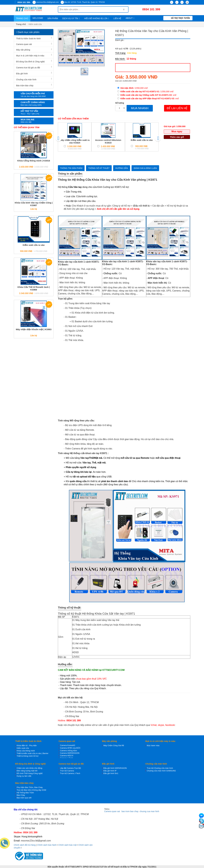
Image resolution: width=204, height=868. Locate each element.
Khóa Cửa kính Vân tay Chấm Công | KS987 (34, 204)
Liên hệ (117, 18)
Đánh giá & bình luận (145, 168)
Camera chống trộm (69, 751)
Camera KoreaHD (68, 745)
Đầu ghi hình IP (110, 771)
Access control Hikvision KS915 (108, 141)
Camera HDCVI (67, 756)
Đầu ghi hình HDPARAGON (115, 768)
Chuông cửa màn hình (26, 80)
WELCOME (38, 18)
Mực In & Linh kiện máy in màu (30, 56)
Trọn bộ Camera (67, 771)
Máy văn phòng (23, 50)
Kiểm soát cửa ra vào (34, 245)
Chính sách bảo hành (47, 845)
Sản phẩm (53, 18)
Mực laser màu (153, 745)
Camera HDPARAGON (70, 753)
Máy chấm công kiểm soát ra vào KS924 (75, 141)
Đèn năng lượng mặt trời (27, 771)
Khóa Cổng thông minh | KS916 (34, 161)
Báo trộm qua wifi (24, 798)
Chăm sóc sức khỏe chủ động (29, 768)
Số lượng (120, 103)
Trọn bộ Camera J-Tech (70, 773)
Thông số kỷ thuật (99, 168)
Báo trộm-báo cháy (25, 86)
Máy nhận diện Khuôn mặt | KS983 (34, 329)
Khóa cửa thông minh (26, 751)
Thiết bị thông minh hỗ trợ (27, 756)
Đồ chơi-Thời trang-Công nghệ (30, 773)
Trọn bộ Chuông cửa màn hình (160, 768)
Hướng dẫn (122, 168)
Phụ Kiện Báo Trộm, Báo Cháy (30, 787)
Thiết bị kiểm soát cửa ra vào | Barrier (32, 753)
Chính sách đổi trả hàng (25, 845)
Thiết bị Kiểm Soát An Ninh (29, 39)
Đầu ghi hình (22, 74)
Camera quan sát (24, 44)
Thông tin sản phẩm (71, 168)
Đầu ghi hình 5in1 (111, 773)
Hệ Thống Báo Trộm (25, 793)
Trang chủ (22, 18)
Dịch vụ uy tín (71, 18)
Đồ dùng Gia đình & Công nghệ (30, 62)
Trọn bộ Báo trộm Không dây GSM (31, 790)
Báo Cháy (21, 795)
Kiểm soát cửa (23, 748)
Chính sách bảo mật (68, 845)
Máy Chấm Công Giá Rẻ (114, 745)
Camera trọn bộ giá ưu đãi (28, 68)
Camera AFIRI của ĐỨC (70, 748)
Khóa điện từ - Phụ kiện (27, 745)
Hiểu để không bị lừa (97, 18)
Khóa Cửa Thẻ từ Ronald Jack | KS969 (34, 288)
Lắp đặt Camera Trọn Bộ (71, 768)
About (130, 18)
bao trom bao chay (130, 811)
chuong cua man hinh (149, 811)
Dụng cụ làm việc (24, 776)
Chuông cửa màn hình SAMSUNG (161, 771)
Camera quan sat (112, 811)
